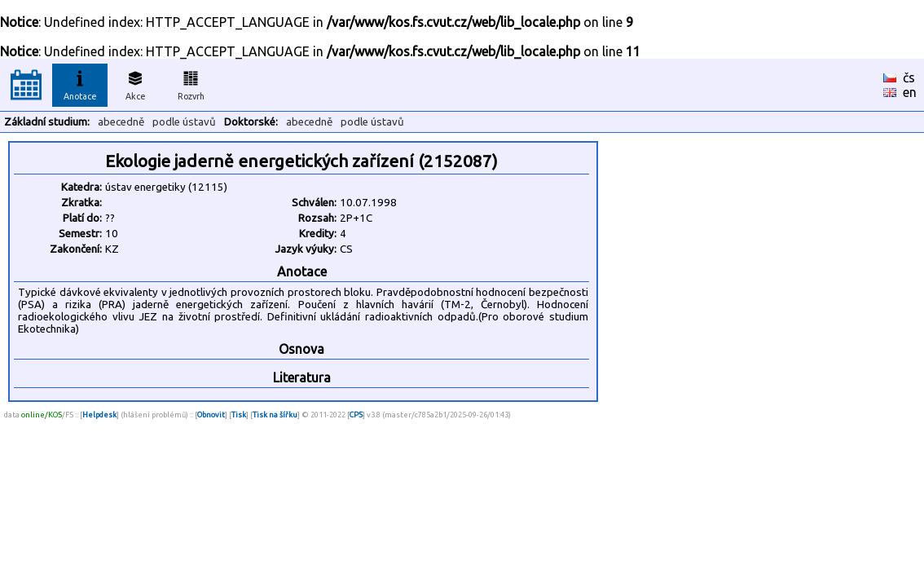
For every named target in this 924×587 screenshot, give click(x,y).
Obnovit (211, 415)
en (910, 92)
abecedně (121, 122)
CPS (356, 415)
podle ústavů (184, 122)
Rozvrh (191, 83)
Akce (135, 83)
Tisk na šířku (275, 415)
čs (909, 77)
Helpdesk (99, 415)
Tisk (239, 415)
